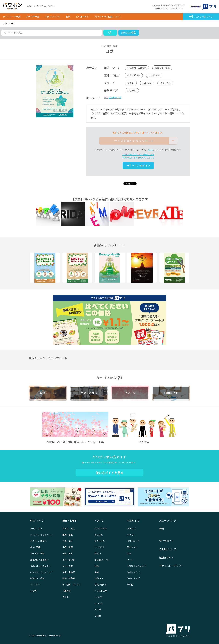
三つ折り (99, 603)
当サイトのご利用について (108, 17)
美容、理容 (68, 553)
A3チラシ (131, 528)
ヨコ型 (98, 616)
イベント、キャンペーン (41, 535)
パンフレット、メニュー (41, 572)
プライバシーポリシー (171, 566)
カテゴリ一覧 (33, 17)
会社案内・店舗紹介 (137, 68)
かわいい (99, 578)
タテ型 (131, 83)
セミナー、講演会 (38, 541)
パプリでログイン (201, 17)
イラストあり (101, 591)
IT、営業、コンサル (72, 585)
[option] (45, 268)
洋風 (97, 572)
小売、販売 (68, 547)
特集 (68, 17)
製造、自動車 (69, 572)
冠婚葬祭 (67, 591)
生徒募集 (113, 97)
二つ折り (99, 597)
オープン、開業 (37, 553)
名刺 (129, 553)
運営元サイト (166, 557)
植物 (119, 97)
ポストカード (133, 541)
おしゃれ (147, 83)
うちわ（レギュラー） (137, 566)
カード (130, 560)
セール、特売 (36, 528)
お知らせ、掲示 (162, 68)
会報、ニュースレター (40, 566)
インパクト (100, 547)
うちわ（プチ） (134, 578)
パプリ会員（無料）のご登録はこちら (138, 154)
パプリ (151, 150)
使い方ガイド (82, 17)
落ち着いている (102, 560)
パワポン (12, 6)
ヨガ (106, 97)
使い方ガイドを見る (109, 473)
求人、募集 (35, 547)
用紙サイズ (133, 521)
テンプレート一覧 (12, 17)
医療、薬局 (68, 535)
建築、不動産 (69, 578)
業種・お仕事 (70, 521)
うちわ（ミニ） (134, 572)
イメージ (99, 521)
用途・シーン (37, 521)
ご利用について (168, 549)
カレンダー (35, 585)
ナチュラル (165, 83)
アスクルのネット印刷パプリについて (138, 158)
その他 (33, 591)
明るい (98, 553)
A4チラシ (132, 90)
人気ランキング (53, 17)
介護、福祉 (68, 541)
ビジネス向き (101, 528)
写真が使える (101, 585)
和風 (97, 566)
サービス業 (154, 75)
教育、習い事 (134, 75)
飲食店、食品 (69, 528)
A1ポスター (132, 547)
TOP (5, 23)
